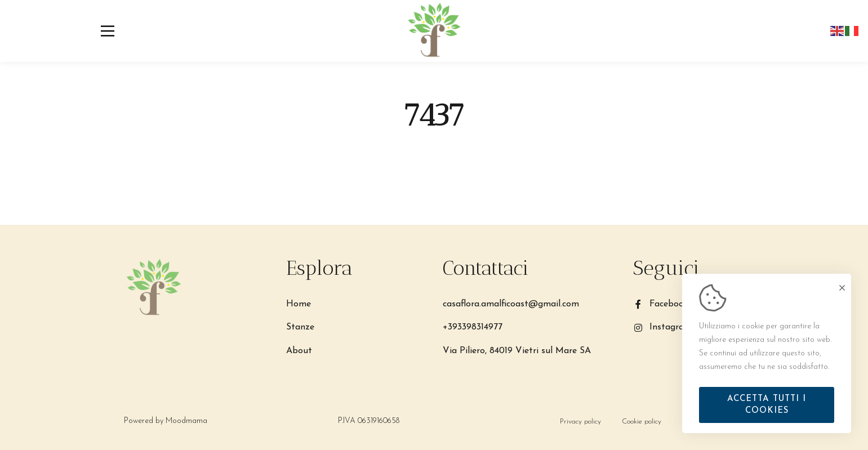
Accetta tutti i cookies (767, 405)
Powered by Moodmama (164, 421)
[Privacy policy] (580, 421)
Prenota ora (710, 31)
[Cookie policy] (642, 421)
